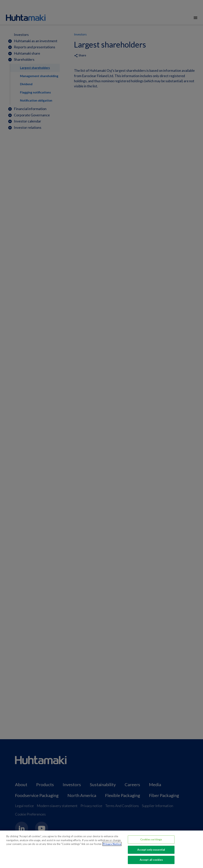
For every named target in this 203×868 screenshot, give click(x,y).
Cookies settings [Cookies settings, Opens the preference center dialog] (151, 839)
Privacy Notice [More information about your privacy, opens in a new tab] (112, 844)
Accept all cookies (151, 860)
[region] (101, 849)
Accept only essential (151, 850)
